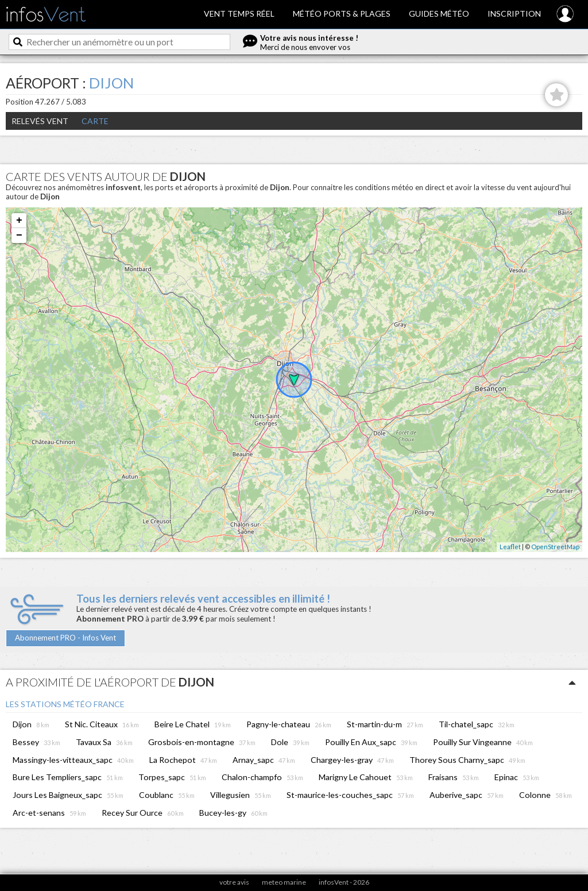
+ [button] (19, 221)
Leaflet (510, 547)
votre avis (234, 882)
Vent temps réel (239, 14)
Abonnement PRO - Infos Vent (65, 638)
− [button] (19, 236)
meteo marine (284, 882)
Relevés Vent (40, 121)
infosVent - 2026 (344, 882)
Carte (95, 121)
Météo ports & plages (342, 14)
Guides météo (439, 14)
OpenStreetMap (555, 547)
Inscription (514, 14)
